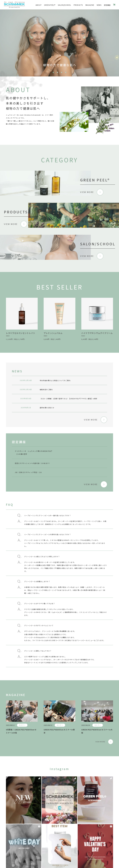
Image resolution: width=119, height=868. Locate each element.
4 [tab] (66, 72)
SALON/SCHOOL (65, 5)
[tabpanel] (59, 43)
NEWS (99, 5)
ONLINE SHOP (114, 5)
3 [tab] (62, 72)
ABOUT (39, 5)
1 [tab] (53, 72)
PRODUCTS (78, 5)
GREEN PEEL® (50, 5)
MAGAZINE (90, 5)
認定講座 (107, 5)
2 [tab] (57, 72)
